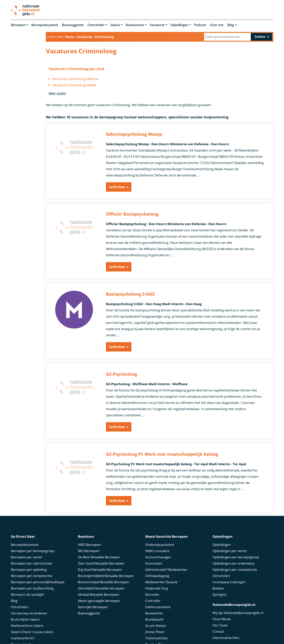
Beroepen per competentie (32, 575)
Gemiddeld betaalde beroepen (101, 588)
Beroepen (18, 25)
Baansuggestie (73, 25)
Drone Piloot (155, 631)
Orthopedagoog (157, 575)
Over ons (217, 25)
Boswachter (154, 613)
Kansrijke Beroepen (93, 607)
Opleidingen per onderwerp (233, 563)
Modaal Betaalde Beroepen (99, 594)
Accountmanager (158, 557)
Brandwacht (154, 619)
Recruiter (152, 594)
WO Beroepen (89, 550)
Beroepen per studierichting (32, 588)
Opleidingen (179, 25)
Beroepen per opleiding (29, 569)
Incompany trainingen (229, 582)
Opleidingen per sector (230, 550)
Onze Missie (222, 619)
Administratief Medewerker (166, 569)
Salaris (115, 25)
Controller (153, 600)
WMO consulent (157, 550)
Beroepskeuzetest (45, 25)
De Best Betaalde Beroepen (99, 557)
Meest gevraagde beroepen (99, 600)
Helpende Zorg (157, 588)
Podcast (200, 25)
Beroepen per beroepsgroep (33, 550)
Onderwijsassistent (160, 544)
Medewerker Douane (161, 582)
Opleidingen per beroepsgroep (236, 557)
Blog (231, 25)
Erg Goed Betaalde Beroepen (100, 569)
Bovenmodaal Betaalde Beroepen (104, 582)
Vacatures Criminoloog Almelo (74, 85)
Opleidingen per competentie (235, 569)
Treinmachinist (156, 638)
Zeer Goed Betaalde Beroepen (101, 563)
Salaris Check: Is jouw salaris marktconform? (32, 635)
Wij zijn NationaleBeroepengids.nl (238, 612)
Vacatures (157, 25)
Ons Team (220, 625)
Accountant (154, 563)
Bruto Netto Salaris (25, 619)
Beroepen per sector (27, 557)
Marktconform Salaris (27, 625)
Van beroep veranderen (29, 613)
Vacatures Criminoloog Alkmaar (76, 79)
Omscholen (96, 25)
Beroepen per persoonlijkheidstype (38, 582)
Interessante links (226, 637)
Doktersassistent (158, 607)
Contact (218, 631)
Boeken (218, 588)
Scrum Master (156, 625)
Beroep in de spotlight (28, 594)
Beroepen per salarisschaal (31, 563)
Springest (220, 594)
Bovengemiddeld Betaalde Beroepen (106, 575)
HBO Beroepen (90, 544)
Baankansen (135, 25)
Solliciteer (117, 187)
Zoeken (260, 37)
